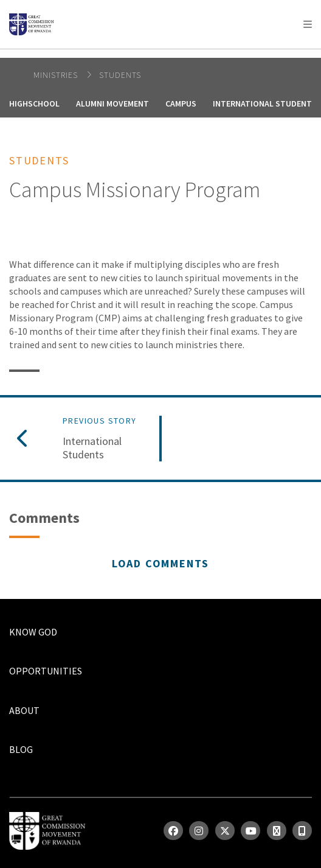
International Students (92, 448)
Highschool (34, 103)
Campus (181, 103)
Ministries (57, 75)
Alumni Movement (112, 103)
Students (120, 75)
